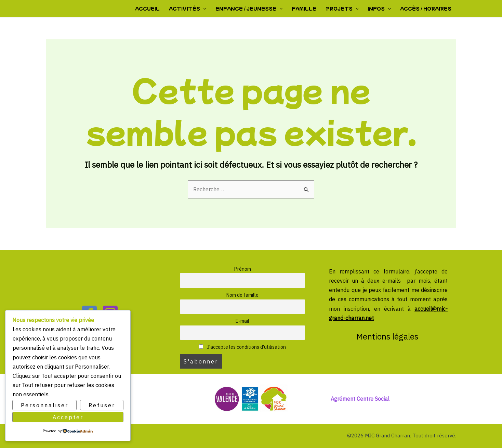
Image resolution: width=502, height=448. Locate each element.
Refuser (102, 405)
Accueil (150, 8)
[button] (206, 9)
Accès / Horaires (426, 8)
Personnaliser (45, 405)
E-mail (242, 321)
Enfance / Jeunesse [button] (251, 9)
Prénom (242, 269)
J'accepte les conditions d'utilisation (242, 347)
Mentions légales (388, 336)
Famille (305, 8)
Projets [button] (343, 9)
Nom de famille (242, 295)
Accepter (68, 417)
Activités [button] (190, 9)
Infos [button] (380, 9)
